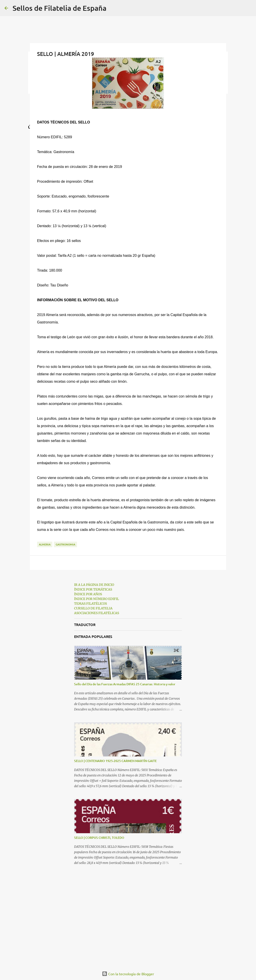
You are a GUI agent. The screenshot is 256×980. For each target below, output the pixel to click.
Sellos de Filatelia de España (60, 8)
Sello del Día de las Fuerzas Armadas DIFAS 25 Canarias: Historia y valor (125, 684)
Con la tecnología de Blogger (128, 974)
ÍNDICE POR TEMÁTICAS (93, 589)
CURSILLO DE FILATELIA (93, 608)
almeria (45, 544)
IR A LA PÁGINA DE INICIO (94, 585)
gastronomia (65, 544)
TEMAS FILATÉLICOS (90, 604)
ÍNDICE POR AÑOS (88, 594)
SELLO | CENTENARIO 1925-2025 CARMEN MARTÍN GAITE (115, 761)
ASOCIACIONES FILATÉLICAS (97, 613)
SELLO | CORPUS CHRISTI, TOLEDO (99, 838)
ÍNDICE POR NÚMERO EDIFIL (97, 599)
